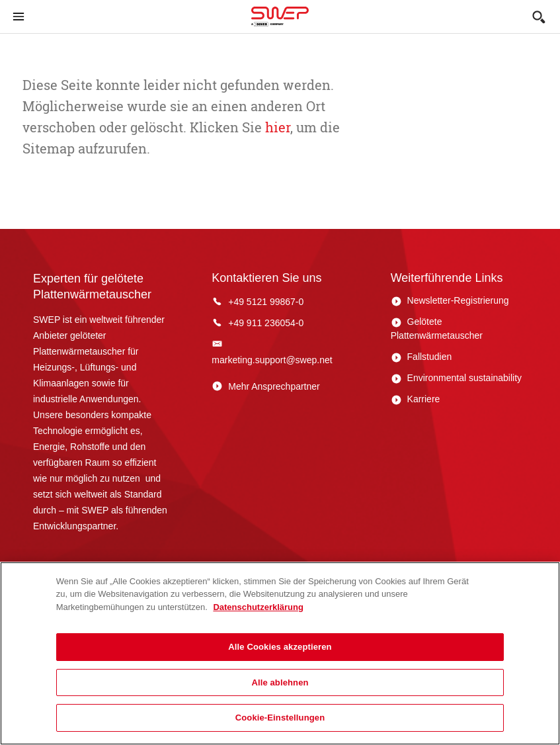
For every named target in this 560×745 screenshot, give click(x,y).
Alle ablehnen (280, 682)
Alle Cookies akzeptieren (280, 647)
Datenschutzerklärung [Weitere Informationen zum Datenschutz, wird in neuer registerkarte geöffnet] (258, 607)
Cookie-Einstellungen (280, 718)
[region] (280, 653)
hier (276, 127)
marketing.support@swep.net (272, 360)
